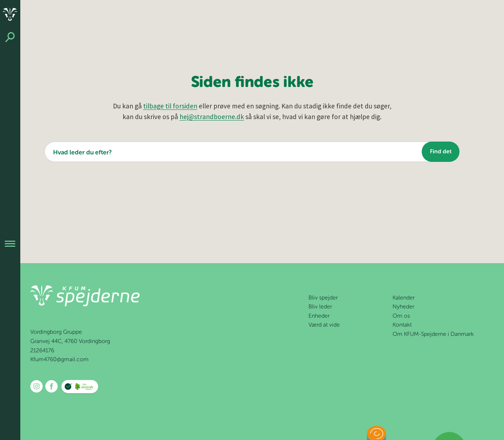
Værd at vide (324, 325)
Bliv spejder (323, 298)
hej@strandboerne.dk (212, 117)
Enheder (319, 316)
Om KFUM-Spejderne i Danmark (433, 334)
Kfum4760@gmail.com (59, 360)
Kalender (404, 298)
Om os (401, 316)
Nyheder (403, 307)
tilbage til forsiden (170, 106)
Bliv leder (320, 307)
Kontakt (402, 325)
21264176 (42, 351)
